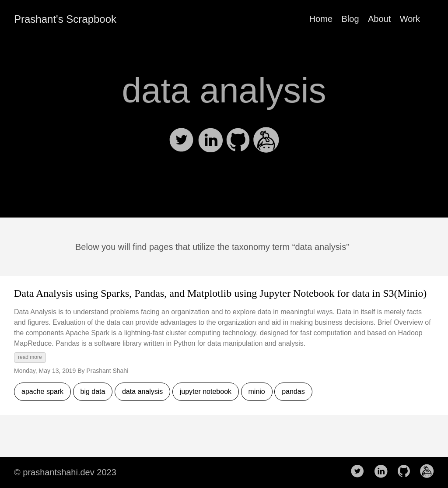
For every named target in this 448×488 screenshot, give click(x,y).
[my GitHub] (239, 150)
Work (410, 19)
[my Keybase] (266, 150)
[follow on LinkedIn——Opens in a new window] (383, 472)
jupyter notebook (206, 391)
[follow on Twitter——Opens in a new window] (360, 472)
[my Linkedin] (211, 150)
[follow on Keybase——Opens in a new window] (430, 472)
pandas (293, 391)
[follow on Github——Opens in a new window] (406, 472)
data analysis (142, 391)
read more (30, 357)
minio (257, 391)
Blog (350, 19)
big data (93, 391)
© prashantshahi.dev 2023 (65, 472)
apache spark (42, 391)
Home (321, 19)
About (379, 19)
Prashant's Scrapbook (65, 19)
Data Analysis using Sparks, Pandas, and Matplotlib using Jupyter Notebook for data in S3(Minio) (220, 293)
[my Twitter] (182, 150)
